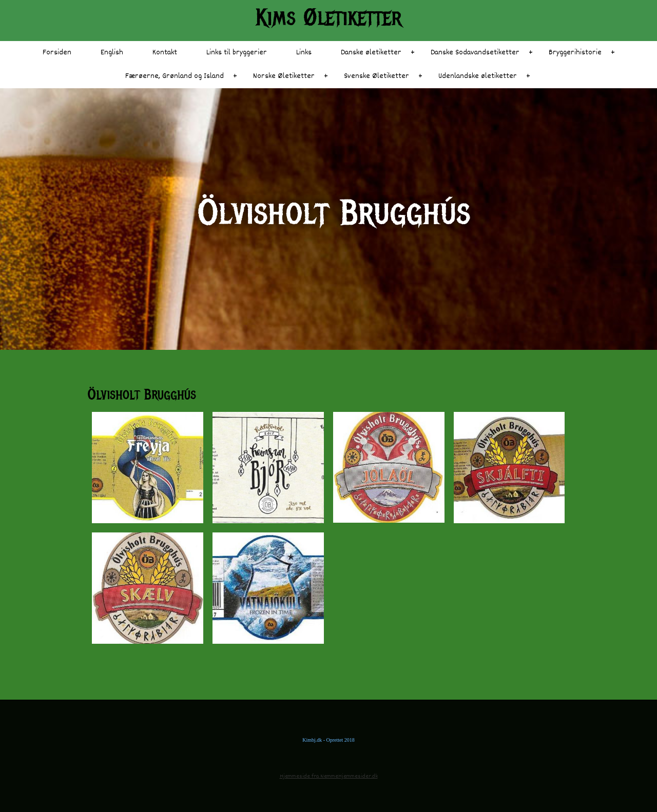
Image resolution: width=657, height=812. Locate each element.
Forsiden (57, 53)
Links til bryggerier (237, 53)
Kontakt (165, 53)
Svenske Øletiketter (376, 76)
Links (304, 53)
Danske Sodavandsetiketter (475, 53)
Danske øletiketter (371, 53)
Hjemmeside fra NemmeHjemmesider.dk (329, 776)
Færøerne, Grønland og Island (175, 76)
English (112, 53)
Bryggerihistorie (575, 53)
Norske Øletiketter (284, 76)
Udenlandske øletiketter (478, 76)
